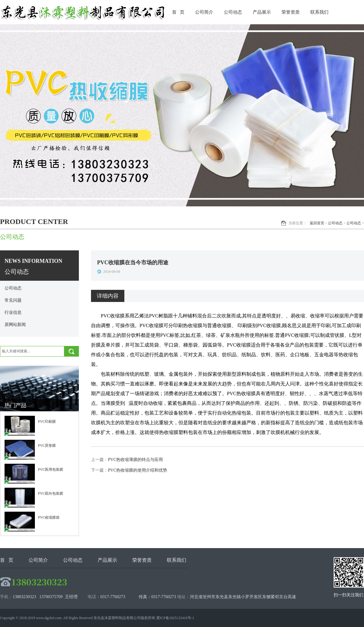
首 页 (178, 12)
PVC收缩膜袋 (49, 517)
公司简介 (204, 12)
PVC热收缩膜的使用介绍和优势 (138, 470)
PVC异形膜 (47, 446)
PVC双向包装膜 (51, 493)
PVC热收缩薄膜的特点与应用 (135, 460)
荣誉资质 (291, 12)
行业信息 (13, 312)
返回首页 (317, 223)
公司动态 (233, 12)
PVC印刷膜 (47, 422)
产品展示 (262, 12)
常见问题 (13, 300)
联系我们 (319, 12)
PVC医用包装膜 (51, 469)
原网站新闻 (15, 325)
